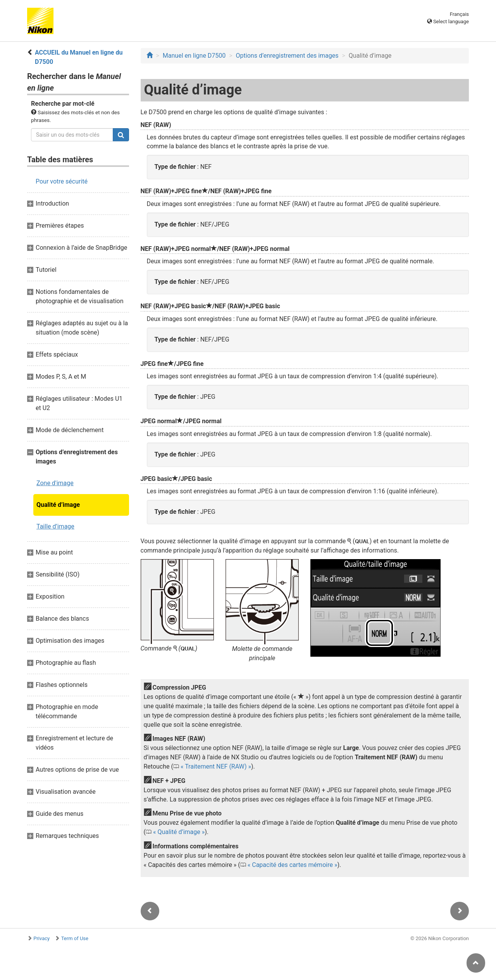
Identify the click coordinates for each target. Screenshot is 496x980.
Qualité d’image (58, 505)
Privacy (41, 938)
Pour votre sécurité (62, 181)
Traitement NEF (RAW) (216, 766)
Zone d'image (55, 483)
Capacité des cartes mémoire (292, 865)
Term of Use (75, 938)
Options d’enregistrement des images (287, 56)
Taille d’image (55, 526)
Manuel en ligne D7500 (194, 56)
